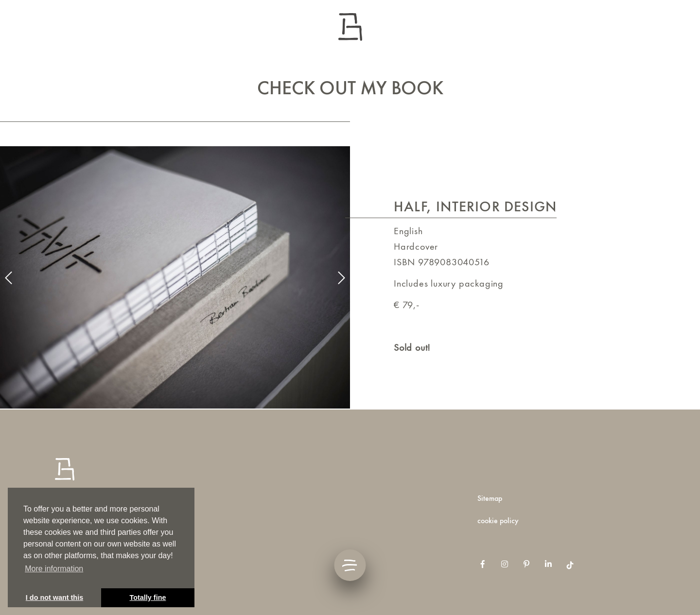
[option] (175, 277)
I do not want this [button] (54, 598)
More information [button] (54, 569)
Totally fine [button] (148, 598)
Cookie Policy (498, 521)
